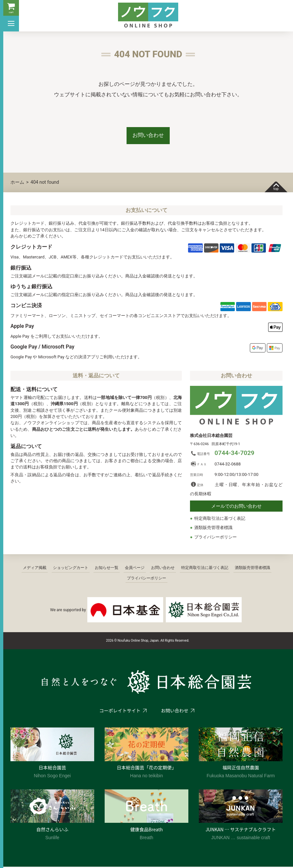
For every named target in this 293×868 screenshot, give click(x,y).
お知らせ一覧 (107, 569)
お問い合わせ (148, 136)
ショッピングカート (71, 569)
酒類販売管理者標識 (213, 529)
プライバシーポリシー (215, 538)
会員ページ (135, 569)
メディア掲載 (35, 569)
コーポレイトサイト (120, 712)
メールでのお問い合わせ (236, 507)
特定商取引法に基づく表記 (220, 520)
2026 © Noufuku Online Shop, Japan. (133, 642)
